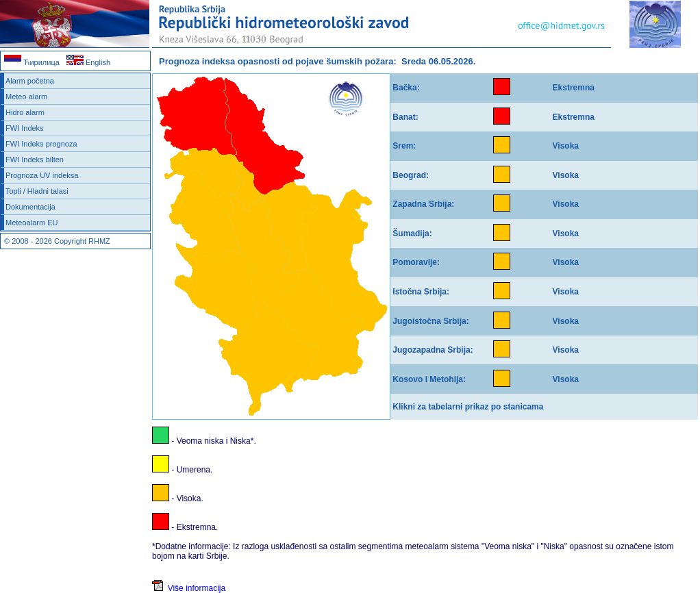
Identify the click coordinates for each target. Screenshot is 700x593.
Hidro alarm (25, 112)
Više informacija (189, 588)
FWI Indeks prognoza (41, 144)
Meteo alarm (26, 97)
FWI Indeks (25, 128)
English (88, 62)
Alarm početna (30, 81)
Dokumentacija (30, 207)
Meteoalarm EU (32, 223)
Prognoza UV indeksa (42, 175)
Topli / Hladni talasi (37, 191)
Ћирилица (32, 62)
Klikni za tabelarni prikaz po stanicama (468, 407)
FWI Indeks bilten (35, 160)
